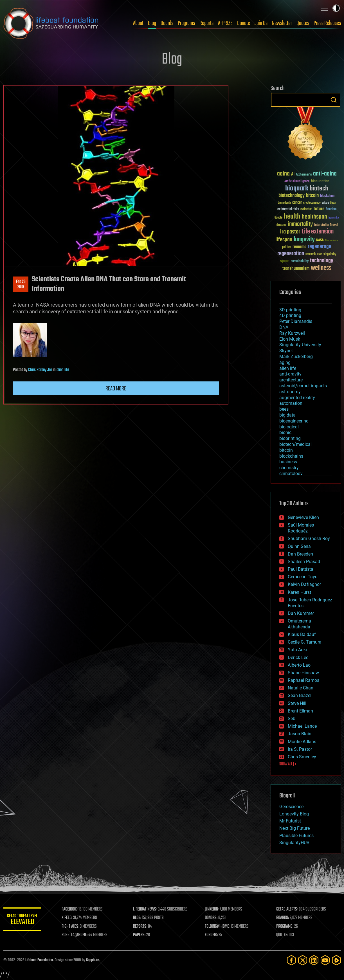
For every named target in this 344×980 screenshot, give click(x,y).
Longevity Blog (294, 814)
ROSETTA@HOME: (76, 935)
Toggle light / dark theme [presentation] (336, 8)
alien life (63, 370)
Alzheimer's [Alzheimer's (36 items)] (304, 175)
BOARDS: (283, 918)
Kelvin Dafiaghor (304, 584)
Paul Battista (301, 569)
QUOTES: (283, 935)
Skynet (286, 351)
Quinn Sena (299, 546)
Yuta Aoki (297, 650)
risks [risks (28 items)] (320, 254)
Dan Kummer (301, 613)
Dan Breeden (300, 554)
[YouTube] (325, 960)
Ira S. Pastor (300, 749)
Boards (167, 23)
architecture (291, 380)
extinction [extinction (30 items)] (306, 209)
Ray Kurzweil (292, 333)
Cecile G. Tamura (305, 642)
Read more (116, 389)
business (288, 462)
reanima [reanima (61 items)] (299, 247)
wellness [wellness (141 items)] (321, 268)
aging (285, 362)
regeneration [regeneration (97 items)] (291, 254)
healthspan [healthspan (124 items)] (314, 217)
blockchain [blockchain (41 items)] (328, 196)
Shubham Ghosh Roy (309, 539)
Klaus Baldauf (302, 634)
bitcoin (286, 450)
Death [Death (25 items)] (333, 203)
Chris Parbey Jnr (40, 370)
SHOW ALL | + (288, 764)
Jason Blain (300, 734)
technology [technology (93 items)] (322, 261)
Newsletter (282, 23)
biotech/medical (295, 444)
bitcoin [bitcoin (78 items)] (312, 196)
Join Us (261, 23)
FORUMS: (212, 935)
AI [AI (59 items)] (293, 175)
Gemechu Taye (303, 577)
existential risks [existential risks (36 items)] (288, 209)
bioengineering (294, 421)
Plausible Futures (296, 836)
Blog (152, 23)
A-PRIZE (225, 23)
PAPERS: (140, 935)
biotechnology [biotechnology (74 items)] (292, 196)
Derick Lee (298, 658)
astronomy (290, 392)
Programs (186, 23)
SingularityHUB (294, 843)
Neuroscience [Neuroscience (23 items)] (332, 241)
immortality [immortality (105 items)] (300, 224)
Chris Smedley (302, 757)
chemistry (289, 468)
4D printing (290, 315)
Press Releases (327, 23)
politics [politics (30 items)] (287, 247)
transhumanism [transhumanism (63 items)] (296, 268)
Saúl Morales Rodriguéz (301, 528)
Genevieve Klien (303, 517)
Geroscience (291, 807)
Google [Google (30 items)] (278, 218)
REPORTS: (141, 927)
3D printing (290, 310)
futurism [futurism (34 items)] (331, 210)
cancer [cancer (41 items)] (297, 203)
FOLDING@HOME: (218, 927)
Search (334, 100)
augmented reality (297, 398)
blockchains (291, 456)
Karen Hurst (299, 592)
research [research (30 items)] (311, 254)
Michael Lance (302, 726)
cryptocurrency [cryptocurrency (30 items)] (312, 203)
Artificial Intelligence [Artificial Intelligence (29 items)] (297, 182)
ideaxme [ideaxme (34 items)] (281, 225)
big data (287, 415)
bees (284, 409)
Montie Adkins (302, 742)
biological (289, 427)
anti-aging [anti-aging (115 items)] (325, 174)
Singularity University (300, 345)
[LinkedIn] (314, 960)
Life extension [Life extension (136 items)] (318, 232)
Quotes (303, 23)
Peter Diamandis (296, 321)
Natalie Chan (301, 688)
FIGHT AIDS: (72, 927)
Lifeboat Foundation (39, 960)
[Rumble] (336, 960)
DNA (284, 327)
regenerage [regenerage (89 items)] (320, 247)
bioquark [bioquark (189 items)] (297, 189)
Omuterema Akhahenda (299, 624)
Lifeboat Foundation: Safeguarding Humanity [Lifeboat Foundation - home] (51, 23)
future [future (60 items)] (319, 209)
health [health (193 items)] (292, 217)
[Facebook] (291, 960)
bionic (285, 432)
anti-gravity (290, 374)
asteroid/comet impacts (303, 386)
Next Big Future (294, 828)
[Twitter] (303, 960)
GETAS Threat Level (23, 920)
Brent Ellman (300, 711)
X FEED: (68, 918)
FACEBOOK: (71, 909)
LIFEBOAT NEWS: (146, 909)
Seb (292, 719)
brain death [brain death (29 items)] (284, 203)
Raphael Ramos (303, 680)
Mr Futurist (290, 821)
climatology (291, 474)
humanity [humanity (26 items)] (334, 218)
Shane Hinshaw (303, 673)
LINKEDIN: (212, 909)
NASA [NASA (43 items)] (320, 240)
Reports (206, 23)
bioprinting (290, 438)
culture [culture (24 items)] (325, 203)
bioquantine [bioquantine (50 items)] (320, 181)
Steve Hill (297, 703)
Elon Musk (290, 339)
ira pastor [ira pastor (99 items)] (290, 232)
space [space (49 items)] (285, 261)
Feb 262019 (21, 284)
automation (291, 403)
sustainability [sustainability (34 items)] (300, 262)
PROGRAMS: (285, 927)
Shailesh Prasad (304, 562)
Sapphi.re (93, 960)
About (138, 23)
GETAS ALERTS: (287, 909)
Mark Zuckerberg (296, 357)
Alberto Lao (299, 665)
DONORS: (212, 918)
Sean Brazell (300, 695)
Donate (244, 23)
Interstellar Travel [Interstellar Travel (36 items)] (326, 225)
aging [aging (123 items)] (283, 174)
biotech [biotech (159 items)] (319, 189)
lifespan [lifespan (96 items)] (284, 240)
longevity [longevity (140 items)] (304, 240)
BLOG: (138, 918)
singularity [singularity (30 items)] (330, 254)
